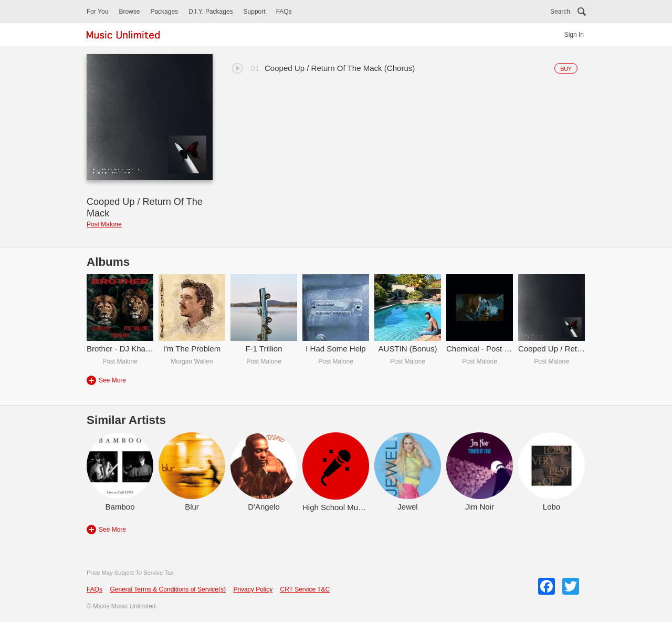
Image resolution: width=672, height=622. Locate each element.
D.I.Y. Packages (211, 12)
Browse (129, 12)
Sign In (574, 35)
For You (97, 12)
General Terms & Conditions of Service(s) (168, 589)
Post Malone (104, 224)
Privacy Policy (253, 589)
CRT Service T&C (305, 589)
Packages (164, 12)
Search (560, 12)
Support (255, 12)
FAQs (284, 12)
